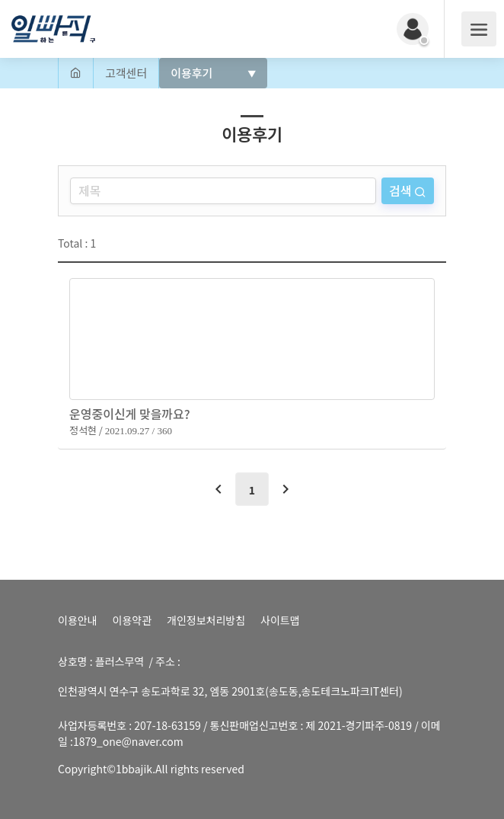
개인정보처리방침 (206, 620)
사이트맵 (280, 620)
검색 (402, 190)
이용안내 (78, 620)
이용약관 (132, 620)
